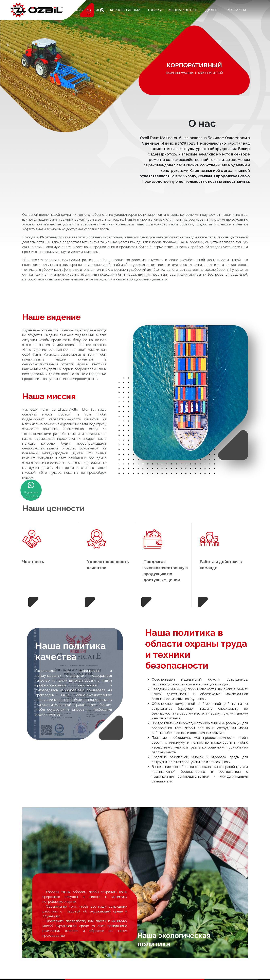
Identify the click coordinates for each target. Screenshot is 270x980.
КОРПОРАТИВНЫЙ (125, 10)
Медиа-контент (183, 10)
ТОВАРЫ (155, 10)
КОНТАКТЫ (237, 10)
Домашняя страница (179, 73)
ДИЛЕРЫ (213, 10)
